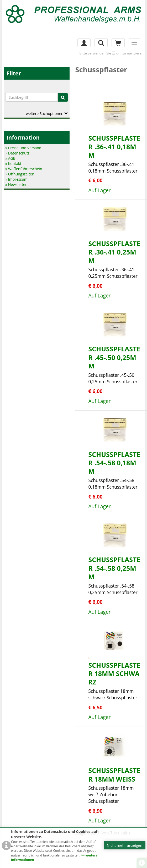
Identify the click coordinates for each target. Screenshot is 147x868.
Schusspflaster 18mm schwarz (114, 674)
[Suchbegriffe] (31, 97)
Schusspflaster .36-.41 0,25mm (114, 252)
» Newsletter (16, 184)
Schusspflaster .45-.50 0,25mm (114, 357)
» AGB (10, 158)
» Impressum (16, 179)
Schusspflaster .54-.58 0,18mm (114, 463)
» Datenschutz (17, 153)
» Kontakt (13, 164)
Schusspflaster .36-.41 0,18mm (114, 146)
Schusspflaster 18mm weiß (114, 775)
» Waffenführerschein (24, 169)
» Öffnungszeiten (20, 174)
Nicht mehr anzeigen (125, 845)
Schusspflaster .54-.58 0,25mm (114, 568)
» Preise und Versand (23, 148)
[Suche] (63, 97)
